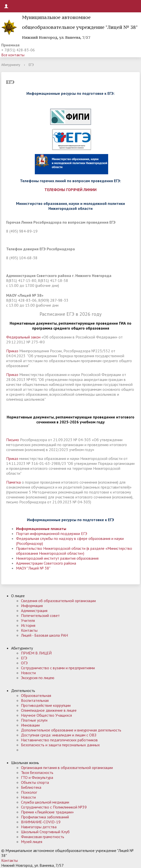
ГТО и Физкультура (37, 777)
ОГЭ (24, 663)
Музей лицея (32, 842)
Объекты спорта (35, 782)
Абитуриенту (11, 65)
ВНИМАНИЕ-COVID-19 (41, 822)
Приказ (13, 351)
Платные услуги (34, 720)
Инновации (30, 725)
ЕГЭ (24, 658)
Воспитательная (35, 700)
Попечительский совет (40, 615)
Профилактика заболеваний (45, 817)
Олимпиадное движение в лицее (49, 710)
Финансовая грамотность (43, 837)
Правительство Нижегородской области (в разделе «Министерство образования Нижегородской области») (74, 551)
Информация (32, 606)
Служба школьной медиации (45, 802)
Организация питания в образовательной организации (67, 768)
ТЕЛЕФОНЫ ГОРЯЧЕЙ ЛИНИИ (70, 190)
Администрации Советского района (46, 563)
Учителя (28, 620)
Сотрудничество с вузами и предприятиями (58, 668)
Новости (28, 673)
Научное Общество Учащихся (46, 715)
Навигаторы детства (39, 827)
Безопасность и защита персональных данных (60, 745)
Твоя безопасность (37, 772)
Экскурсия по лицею (38, 678)
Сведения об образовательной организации (58, 601)
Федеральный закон (23, 337)
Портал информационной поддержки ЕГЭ (52, 533)
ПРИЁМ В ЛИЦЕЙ (36, 653)
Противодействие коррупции (46, 705)
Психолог (29, 792)
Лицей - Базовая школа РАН (44, 635)
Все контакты (13, 55)
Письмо (13, 440)
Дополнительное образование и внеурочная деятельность (71, 730)
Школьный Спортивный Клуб (45, 832)
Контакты (29, 630)
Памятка (13, 482)
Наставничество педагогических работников (59, 740)
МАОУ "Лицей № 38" (33, 568)
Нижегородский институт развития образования (57, 558)
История (28, 625)
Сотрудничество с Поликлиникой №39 (54, 807)
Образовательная (36, 695)
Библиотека (31, 787)
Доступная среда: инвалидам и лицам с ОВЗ (59, 735)
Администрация (34, 611)
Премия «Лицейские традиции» (47, 812)
